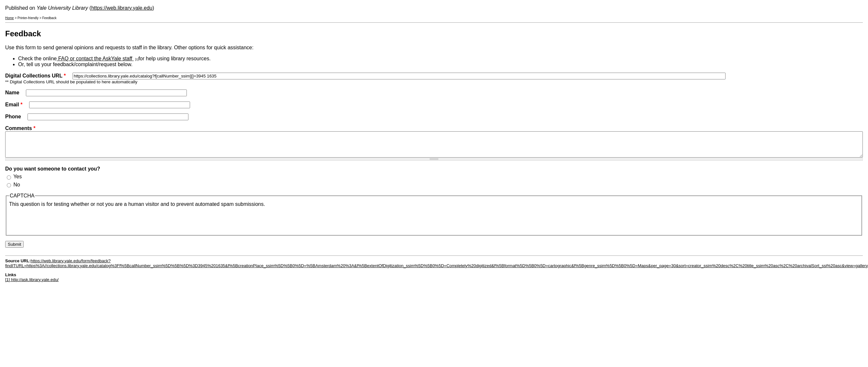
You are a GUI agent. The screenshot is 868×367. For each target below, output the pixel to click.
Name (13, 93)
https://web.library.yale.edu (122, 8)
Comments (20, 128)
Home (10, 18)
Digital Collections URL (35, 76)
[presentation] (58, 225)
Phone (14, 117)
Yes (17, 181)
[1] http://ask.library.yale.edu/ (32, 284)
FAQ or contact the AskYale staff (95, 59)
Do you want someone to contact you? (53, 174)
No (17, 189)
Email (14, 105)
